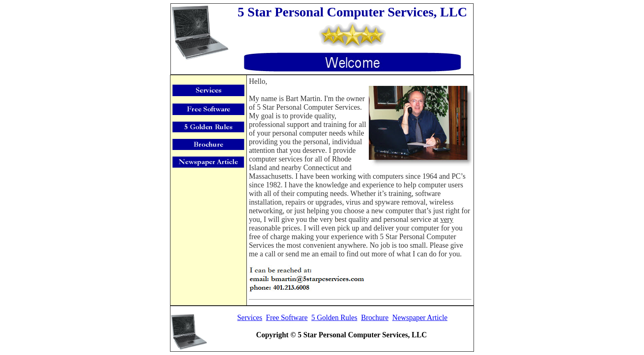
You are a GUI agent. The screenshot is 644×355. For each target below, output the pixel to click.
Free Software (287, 318)
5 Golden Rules (334, 318)
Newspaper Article (420, 318)
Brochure (375, 318)
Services (250, 318)
